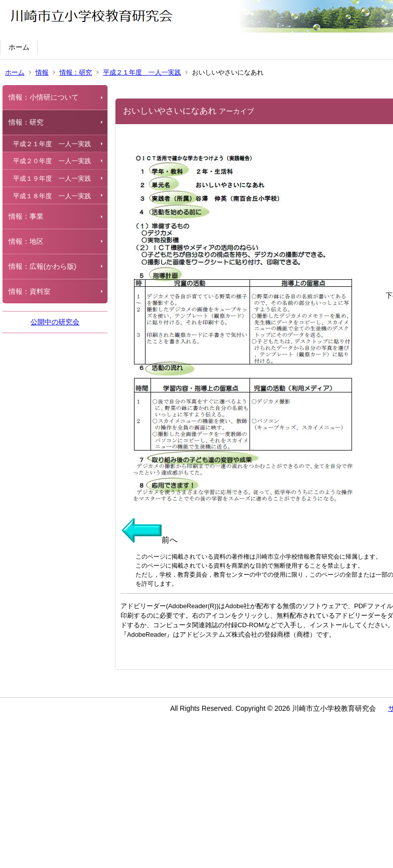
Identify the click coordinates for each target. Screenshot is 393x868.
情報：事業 (26, 216)
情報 (42, 72)
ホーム (19, 47)
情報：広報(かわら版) (42, 266)
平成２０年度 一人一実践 (52, 161)
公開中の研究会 (55, 322)
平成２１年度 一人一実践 (142, 72)
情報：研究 (76, 72)
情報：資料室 (29, 291)
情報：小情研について (43, 97)
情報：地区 (26, 241)
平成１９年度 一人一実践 (52, 178)
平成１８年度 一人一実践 (52, 196)
